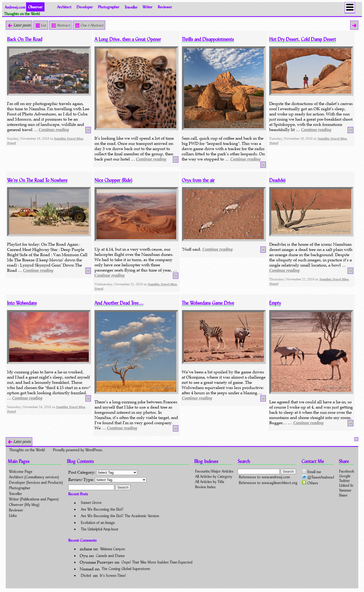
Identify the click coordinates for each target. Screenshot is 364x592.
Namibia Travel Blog (68, 138)
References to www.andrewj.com (264, 477)
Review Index (205, 487)
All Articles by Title (210, 482)
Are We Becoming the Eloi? (102, 509)
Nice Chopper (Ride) (113, 180)
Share (343, 495)
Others (310, 483)
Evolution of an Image (98, 523)
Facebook (347, 471)
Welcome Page (21, 471)
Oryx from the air (198, 180)
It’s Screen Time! (113, 575)
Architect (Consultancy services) (34, 477)
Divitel (86, 575)
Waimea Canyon (112, 549)
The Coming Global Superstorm (126, 569)
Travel (11, 143)
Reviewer (165, 7)
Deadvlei (277, 180)
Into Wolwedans (22, 303)
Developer (85, 7)
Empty (275, 303)
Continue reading (54, 130)
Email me (312, 472)
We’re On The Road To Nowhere (37, 180)
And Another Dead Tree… (119, 303)
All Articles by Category (214, 476)
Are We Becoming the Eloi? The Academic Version (120, 516)
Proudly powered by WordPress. (78, 450)
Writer (147, 7)
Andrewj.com (15, 7)
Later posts (21, 25)
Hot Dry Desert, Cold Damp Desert (303, 39)
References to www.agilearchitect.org (268, 483)
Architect (64, 7)
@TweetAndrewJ (318, 477)
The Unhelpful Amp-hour (99, 529)
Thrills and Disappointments (208, 39)
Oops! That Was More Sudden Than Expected (157, 562)
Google (345, 476)
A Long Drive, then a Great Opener (128, 39)
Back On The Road (25, 39)
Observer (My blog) (24, 505)
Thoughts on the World (27, 450)
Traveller (131, 7)
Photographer (109, 7)
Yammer (345, 490)
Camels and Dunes (110, 556)
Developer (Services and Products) (36, 482)
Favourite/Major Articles (214, 471)
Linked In (346, 485)
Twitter (344, 481)
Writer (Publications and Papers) (34, 499)
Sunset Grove (91, 503)
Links (13, 516)
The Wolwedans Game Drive (208, 303)
